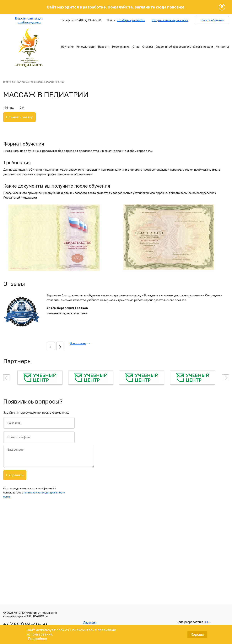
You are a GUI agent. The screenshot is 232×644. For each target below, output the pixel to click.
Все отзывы (78, 343)
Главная (8, 82)
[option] (40, 378)
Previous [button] (7, 378)
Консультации (86, 47)
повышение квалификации (47, 82)
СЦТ (207, 622)
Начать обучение (212, 20)
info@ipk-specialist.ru (131, 20)
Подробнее (37, 640)
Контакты (222, 47)
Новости (104, 47)
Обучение (67, 47)
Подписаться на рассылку (170, 20)
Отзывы (148, 47)
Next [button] (226, 378)
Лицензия (90, 623)
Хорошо (197, 636)
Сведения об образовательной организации (184, 47)
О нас (136, 47)
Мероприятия (121, 47)
